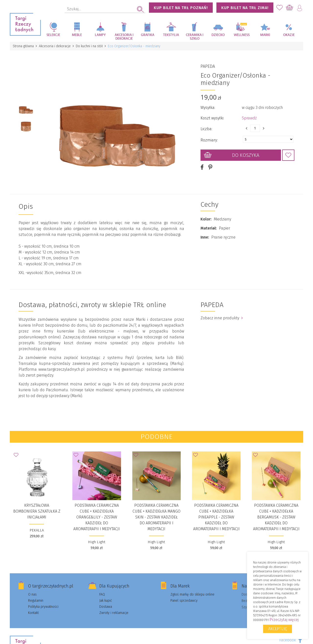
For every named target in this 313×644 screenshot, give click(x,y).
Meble (77, 35)
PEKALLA (37, 530)
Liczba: (206, 129)
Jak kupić (106, 601)
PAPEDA (208, 66)
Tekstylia (171, 35)
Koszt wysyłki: (212, 118)
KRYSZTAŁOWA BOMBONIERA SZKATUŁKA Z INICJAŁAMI (37, 511)
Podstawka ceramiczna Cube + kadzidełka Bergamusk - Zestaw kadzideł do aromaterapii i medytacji (276, 517)
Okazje (289, 35)
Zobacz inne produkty (222, 318)
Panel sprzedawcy (184, 601)
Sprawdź (249, 118)
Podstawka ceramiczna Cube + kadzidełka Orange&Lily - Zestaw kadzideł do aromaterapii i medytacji (97, 517)
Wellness (242, 35)
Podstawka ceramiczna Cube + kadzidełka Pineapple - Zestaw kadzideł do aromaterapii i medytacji (216, 517)
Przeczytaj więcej (284, 620)
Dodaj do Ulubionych (288, 155)
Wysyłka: (208, 108)
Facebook (288, 640)
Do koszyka (246, 155)
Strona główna (23, 46)
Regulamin (36, 601)
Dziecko (218, 35)
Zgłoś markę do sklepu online (192, 594)
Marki (265, 35)
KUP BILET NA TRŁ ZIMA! (245, 8)
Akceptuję (278, 629)
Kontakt (33, 613)
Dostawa (106, 607)
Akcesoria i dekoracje (124, 37)
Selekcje (53, 35)
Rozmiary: (209, 140)
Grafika (148, 35)
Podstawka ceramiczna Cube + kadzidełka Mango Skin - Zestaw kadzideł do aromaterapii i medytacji (156, 517)
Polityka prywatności (43, 607)
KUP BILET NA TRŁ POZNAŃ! (181, 8)
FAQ (102, 594)
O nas (32, 594)
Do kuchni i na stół (89, 46)
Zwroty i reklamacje (114, 613)
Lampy (100, 35)
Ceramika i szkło (195, 37)
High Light (97, 542)
